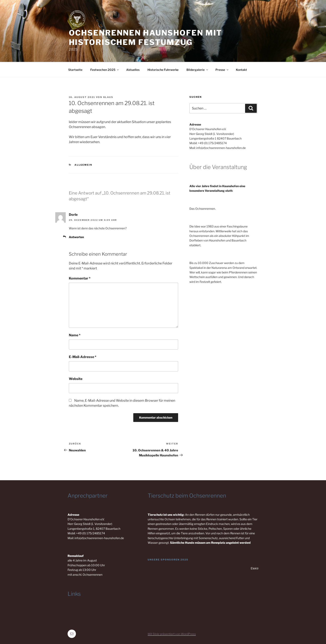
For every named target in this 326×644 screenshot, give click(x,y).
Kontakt (241, 70)
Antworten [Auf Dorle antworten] (76, 237)
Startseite (75, 70)
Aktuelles (133, 70)
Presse (222, 70)
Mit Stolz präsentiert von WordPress (172, 634)
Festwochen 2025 (105, 70)
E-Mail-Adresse (83, 357)
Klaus (108, 97)
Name (75, 335)
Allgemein (83, 165)
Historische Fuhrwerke (163, 70)
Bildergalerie (198, 70)
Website (76, 379)
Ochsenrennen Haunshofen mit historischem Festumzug (146, 37)
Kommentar (80, 278)
